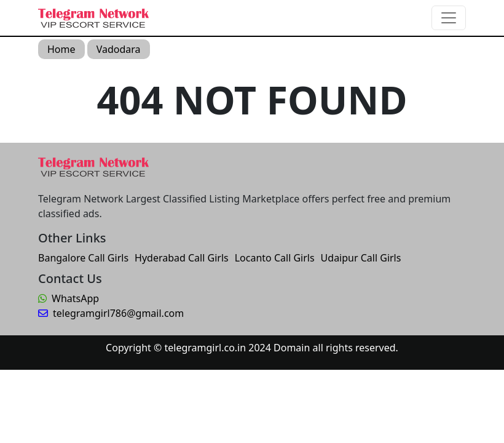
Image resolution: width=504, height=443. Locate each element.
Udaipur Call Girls (361, 258)
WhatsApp (69, 298)
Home (61, 49)
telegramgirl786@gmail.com (111, 313)
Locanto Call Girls (275, 258)
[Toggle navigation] (449, 18)
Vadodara (119, 49)
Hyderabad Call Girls (182, 258)
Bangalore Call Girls (83, 258)
